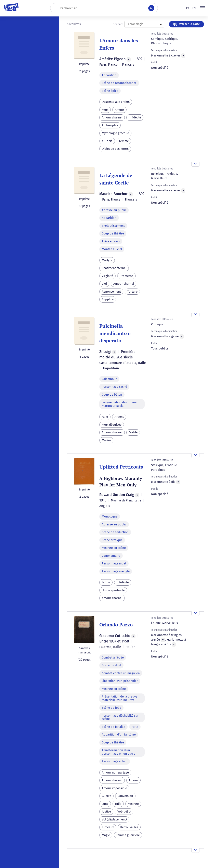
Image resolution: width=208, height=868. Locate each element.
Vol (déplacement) (114, 819)
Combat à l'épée (113, 658)
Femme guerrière (128, 835)
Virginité (107, 276)
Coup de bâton (112, 395)
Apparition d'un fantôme (119, 735)
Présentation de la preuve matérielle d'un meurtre (120, 698)
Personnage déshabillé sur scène (120, 717)
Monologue (110, 516)
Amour (119, 110)
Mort (105, 110)
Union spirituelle (113, 590)
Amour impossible (114, 788)
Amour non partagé (115, 773)
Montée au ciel (112, 249)
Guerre (106, 796)
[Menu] (129, 59)
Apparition (109, 75)
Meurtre (133, 804)
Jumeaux (108, 827)
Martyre (107, 260)
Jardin (106, 582)
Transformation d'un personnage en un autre (118, 752)
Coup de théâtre (113, 233)
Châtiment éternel (114, 268)
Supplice (108, 299)
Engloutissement (113, 226)
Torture (132, 292)
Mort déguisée (112, 425)
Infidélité (135, 117)
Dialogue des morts (115, 149)
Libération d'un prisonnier (120, 681)
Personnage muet (114, 563)
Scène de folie (111, 708)
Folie (118, 804)
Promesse (126, 276)
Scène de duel (111, 665)
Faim (105, 417)
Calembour (109, 379)
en (194, 8)
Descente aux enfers (116, 102)
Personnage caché (114, 387)
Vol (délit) (124, 812)
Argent (119, 417)
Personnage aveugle (116, 571)
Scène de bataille (113, 727)
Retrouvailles (129, 827)
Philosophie (110, 125)
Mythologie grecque (115, 133)
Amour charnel (112, 117)
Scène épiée (110, 91)
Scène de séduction (115, 532)
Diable (133, 432)
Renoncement (111, 292)
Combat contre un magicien (121, 673)
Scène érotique (112, 540)
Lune (105, 804)
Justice (106, 812)
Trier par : (117, 24)
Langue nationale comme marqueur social (119, 404)
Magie (106, 835)
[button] (202, 8)
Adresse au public (114, 210)
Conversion (125, 796)
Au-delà (107, 141)
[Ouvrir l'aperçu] (195, 164)
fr (188, 8)
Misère (106, 440)
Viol (104, 284)
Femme (124, 141)
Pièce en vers (111, 241)
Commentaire (111, 556)
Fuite (135, 727)
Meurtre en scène (114, 548)
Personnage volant (115, 761)
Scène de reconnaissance (119, 83)
